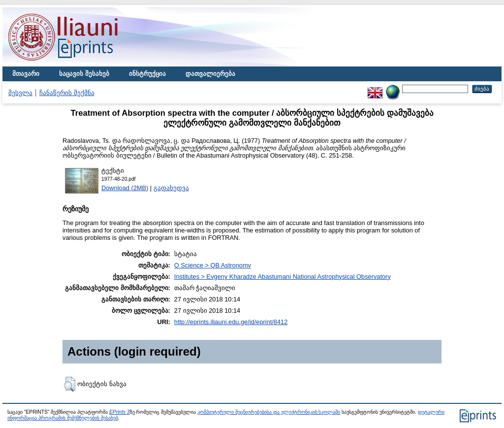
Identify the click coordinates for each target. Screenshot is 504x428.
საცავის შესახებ (84, 74)
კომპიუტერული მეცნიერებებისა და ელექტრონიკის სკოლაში (269, 412)
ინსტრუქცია (147, 74)
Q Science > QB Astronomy (213, 265)
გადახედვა (171, 188)
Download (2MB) (125, 188)
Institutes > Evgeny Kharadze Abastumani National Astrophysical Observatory (283, 277)
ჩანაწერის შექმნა (67, 93)
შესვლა (20, 93)
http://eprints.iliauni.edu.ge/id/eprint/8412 (231, 322)
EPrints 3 (120, 412)
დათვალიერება (210, 74)
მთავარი (26, 74)
